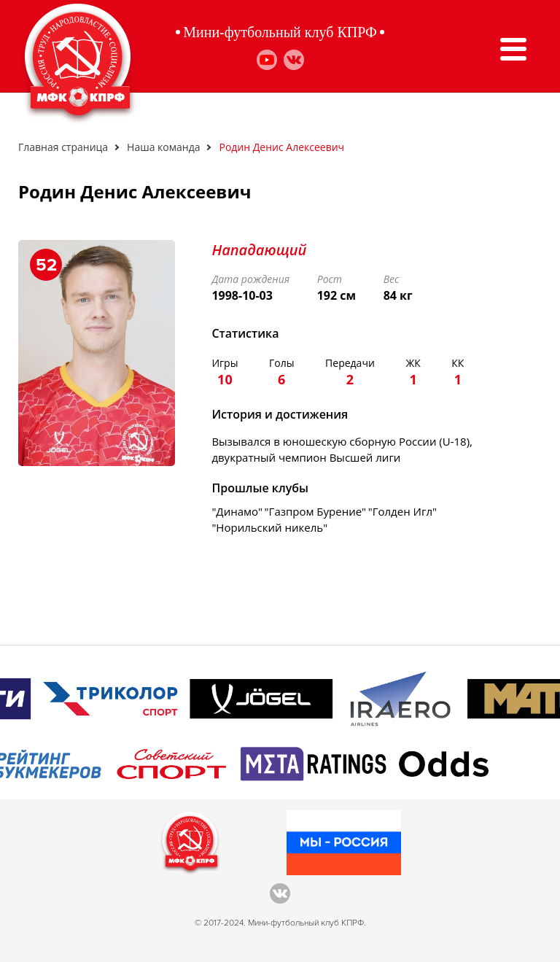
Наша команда (163, 147)
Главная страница (63, 147)
